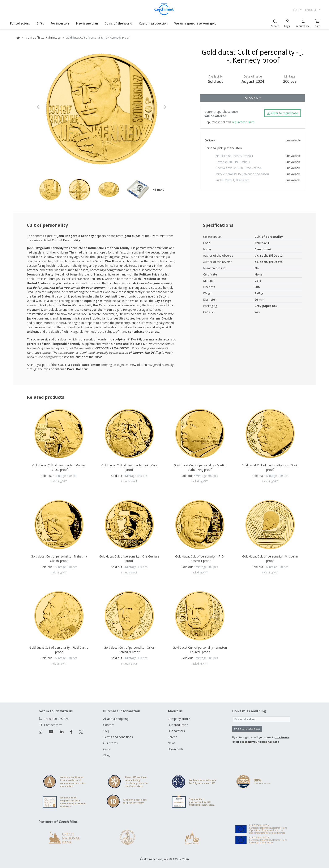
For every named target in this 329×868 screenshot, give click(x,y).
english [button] (312, 10)
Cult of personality (269, 237)
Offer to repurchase (283, 113)
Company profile (179, 719)
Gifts (40, 23)
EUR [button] (296, 10)
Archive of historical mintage (43, 38)
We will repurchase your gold (195, 23)
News (172, 743)
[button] (46, 107)
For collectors (20, 23)
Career (172, 737)
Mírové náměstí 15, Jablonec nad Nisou (242, 174)
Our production (178, 725)
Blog (106, 755)
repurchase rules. (244, 122)
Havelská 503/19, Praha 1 (233, 162)
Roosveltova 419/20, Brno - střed (238, 168)
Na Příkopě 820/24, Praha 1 (234, 156)
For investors (60, 23)
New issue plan (87, 23)
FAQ (106, 731)
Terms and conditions (118, 737)
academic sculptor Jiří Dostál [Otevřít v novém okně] (119, 339)
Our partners (176, 731)
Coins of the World (118, 23)
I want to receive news (247, 729)
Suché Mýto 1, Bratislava (232, 180)
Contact (109, 725)
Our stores (110, 743)
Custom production (153, 23)
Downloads (175, 749)
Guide (107, 749)
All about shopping (116, 719)
